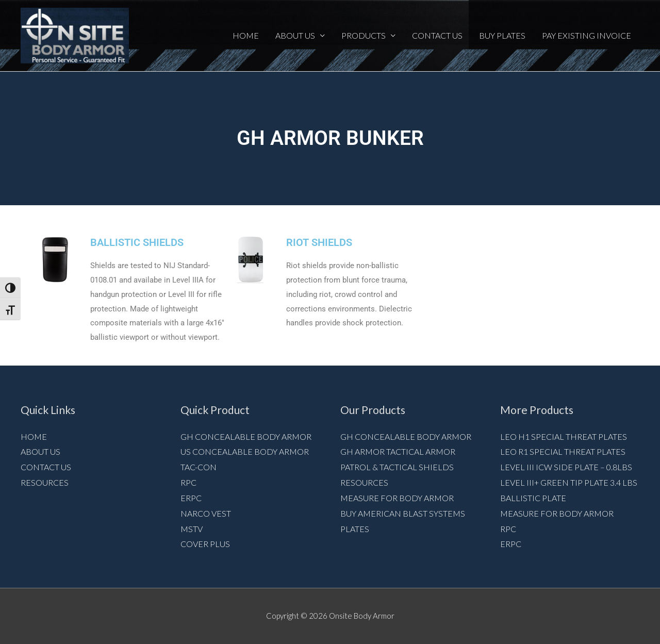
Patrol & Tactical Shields (397, 467)
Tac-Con (199, 467)
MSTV (192, 529)
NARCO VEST (206, 513)
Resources (45, 482)
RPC (188, 482)
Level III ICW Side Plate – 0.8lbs (566, 467)
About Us (295, 35)
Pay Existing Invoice (587, 35)
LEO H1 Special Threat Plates (564, 436)
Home (246, 35)
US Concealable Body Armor (245, 451)
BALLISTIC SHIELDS (137, 242)
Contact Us (437, 35)
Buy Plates (502, 35)
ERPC (191, 498)
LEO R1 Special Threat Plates (563, 451)
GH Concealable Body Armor (246, 436)
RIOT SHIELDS (319, 242)
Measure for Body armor (397, 498)
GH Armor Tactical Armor (398, 451)
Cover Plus (205, 544)
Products (364, 35)
